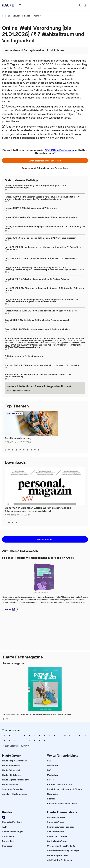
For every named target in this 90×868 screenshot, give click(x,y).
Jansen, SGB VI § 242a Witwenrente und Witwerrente (31, 208)
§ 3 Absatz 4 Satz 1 (74, 127)
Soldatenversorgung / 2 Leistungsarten (24, 356)
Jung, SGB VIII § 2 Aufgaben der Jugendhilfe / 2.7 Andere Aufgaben (37, 279)
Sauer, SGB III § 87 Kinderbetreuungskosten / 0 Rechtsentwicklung (37, 329)
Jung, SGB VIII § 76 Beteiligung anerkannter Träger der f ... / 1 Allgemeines (41, 258)
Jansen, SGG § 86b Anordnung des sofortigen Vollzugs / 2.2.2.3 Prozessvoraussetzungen (35, 186)
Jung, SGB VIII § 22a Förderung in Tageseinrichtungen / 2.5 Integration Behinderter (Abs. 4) (45, 289)
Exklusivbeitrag (14, 413)
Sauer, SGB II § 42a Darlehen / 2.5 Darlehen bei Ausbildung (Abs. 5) (37, 320)
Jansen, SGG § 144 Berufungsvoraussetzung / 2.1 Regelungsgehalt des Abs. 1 (42, 217)
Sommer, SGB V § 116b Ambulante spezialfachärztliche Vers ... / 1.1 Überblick (42, 365)
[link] (85, 5)
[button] (20, 5)
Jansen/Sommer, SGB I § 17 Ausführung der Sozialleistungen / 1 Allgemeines (42, 311)
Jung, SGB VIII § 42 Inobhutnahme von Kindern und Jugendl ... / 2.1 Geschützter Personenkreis (43, 248)
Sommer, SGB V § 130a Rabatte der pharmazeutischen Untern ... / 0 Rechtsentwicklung (38, 376)
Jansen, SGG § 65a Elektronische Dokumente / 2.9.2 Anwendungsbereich (40, 238)
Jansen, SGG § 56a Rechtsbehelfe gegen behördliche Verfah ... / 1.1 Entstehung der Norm (45, 227)
